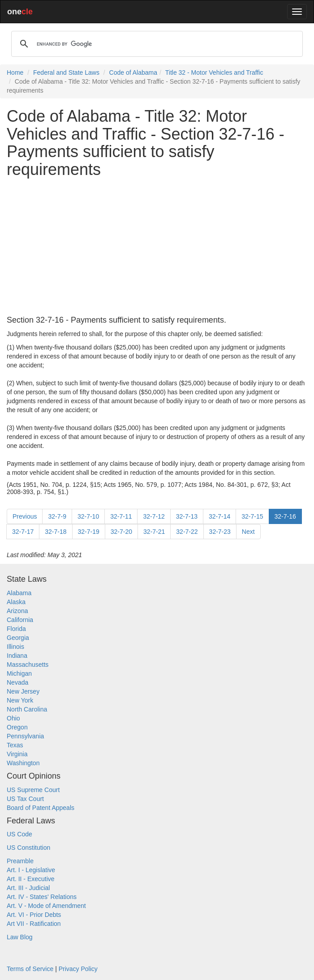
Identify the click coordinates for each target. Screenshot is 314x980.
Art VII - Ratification (34, 924)
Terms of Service (30, 969)
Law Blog (20, 937)
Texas (15, 745)
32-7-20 (121, 532)
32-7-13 (187, 516)
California (20, 620)
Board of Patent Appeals (41, 808)
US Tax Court (25, 799)
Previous (25, 516)
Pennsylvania (25, 736)
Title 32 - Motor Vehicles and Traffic (214, 72)
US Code (19, 834)
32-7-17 (23, 532)
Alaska (16, 602)
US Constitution (28, 848)
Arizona (17, 611)
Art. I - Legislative (31, 870)
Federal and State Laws (66, 72)
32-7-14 (219, 516)
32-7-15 (252, 516)
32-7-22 (187, 532)
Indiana (17, 656)
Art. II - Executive (31, 879)
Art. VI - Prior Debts (34, 915)
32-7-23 (220, 532)
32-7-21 (154, 532)
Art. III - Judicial (28, 888)
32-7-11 (121, 516)
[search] (156, 44)
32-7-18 (56, 532)
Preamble (20, 861)
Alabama (19, 593)
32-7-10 (88, 516)
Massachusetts (28, 665)
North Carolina (27, 709)
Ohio (13, 718)
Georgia (18, 638)
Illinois (15, 647)
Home (15, 72)
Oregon (17, 727)
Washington (23, 763)
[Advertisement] (157, 247)
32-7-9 (57, 516)
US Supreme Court (33, 790)
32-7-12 (154, 516)
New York (20, 700)
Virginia (17, 754)
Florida (16, 629)
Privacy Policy (78, 969)
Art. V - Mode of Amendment (46, 906)
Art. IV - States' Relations (42, 897)
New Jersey (23, 691)
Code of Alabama (133, 72)
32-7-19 (89, 532)
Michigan (19, 673)
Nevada (17, 682)
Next (248, 532)
